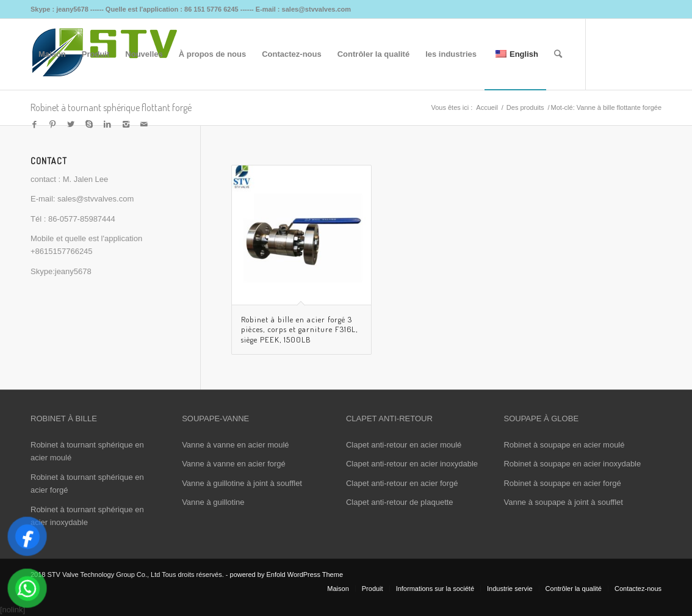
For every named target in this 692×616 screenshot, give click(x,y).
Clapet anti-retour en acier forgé (402, 483)
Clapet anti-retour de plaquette (400, 502)
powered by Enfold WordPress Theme (287, 574)
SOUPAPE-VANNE (215, 419)
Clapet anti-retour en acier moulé (404, 445)
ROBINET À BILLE (64, 419)
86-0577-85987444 (82, 219)
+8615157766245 (62, 251)
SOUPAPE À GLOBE (541, 419)
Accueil (487, 107)
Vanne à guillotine (213, 502)
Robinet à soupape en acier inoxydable (572, 464)
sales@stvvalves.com (96, 199)
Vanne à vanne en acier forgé (234, 464)
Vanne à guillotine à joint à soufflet (242, 483)
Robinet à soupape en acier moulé (564, 445)
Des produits (525, 107)
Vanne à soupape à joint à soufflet (563, 502)
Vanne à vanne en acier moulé (235, 445)
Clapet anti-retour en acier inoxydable (412, 464)
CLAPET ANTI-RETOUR (389, 419)
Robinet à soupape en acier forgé (562, 483)
